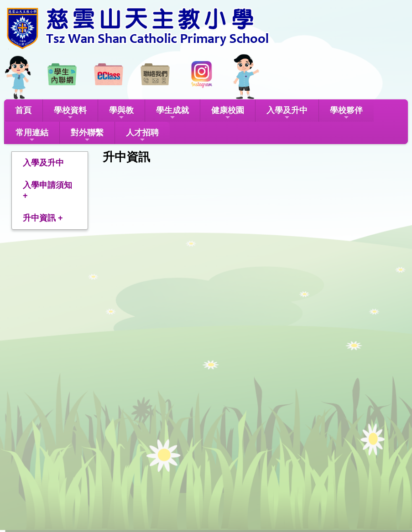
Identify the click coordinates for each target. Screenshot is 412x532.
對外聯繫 (87, 136)
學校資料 (70, 113)
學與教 (121, 113)
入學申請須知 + (47, 190)
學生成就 (172, 113)
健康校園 (228, 113)
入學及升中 (287, 113)
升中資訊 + (43, 218)
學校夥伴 (346, 113)
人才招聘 (142, 136)
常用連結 (32, 136)
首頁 (23, 110)
